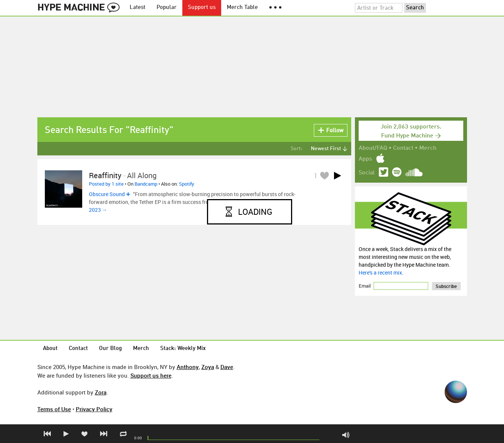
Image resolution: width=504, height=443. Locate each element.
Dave (227, 367)
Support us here (151, 375)
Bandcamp (146, 184)
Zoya (208, 367)
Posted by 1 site (106, 184)
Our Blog (110, 349)
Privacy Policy (94, 409)
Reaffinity (105, 175)
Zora (101, 392)
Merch (428, 148)
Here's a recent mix (380, 272)
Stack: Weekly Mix (183, 349)
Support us (202, 8)
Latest (137, 8)
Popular (167, 8)
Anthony (188, 367)
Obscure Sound (107, 194)
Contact (403, 148)
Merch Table (242, 8)
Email (365, 286)
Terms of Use (54, 409)
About (50, 349)
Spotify (187, 184)
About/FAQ (373, 148)
